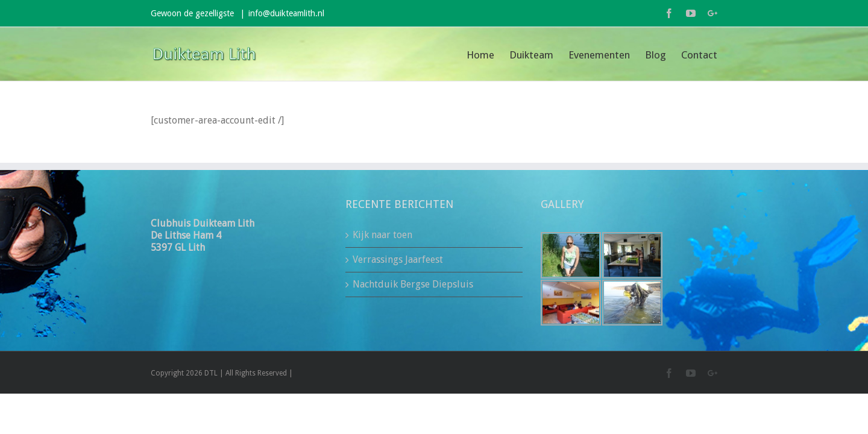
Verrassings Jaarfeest (398, 259)
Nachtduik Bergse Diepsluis (413, 284)
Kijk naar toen (382, 235)
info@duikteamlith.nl (286, 13)
